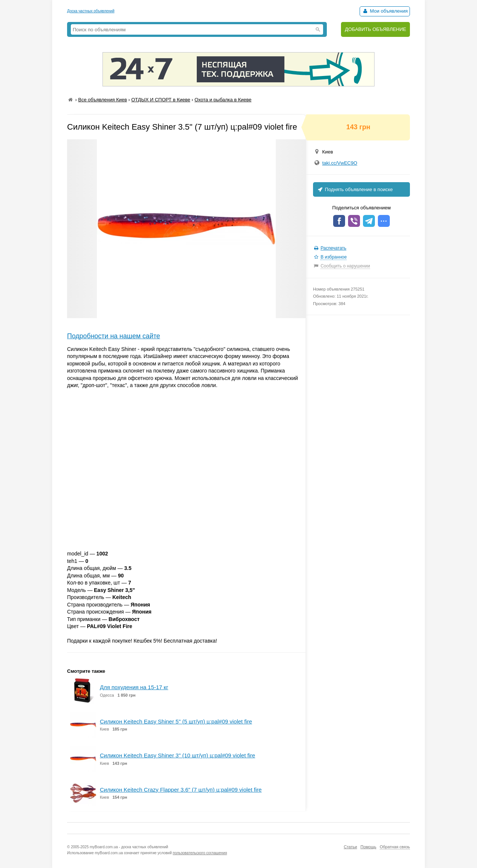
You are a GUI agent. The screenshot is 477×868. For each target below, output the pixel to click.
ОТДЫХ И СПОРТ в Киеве (161, 100)
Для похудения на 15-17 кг (134, 687)
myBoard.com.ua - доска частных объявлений (129, 847)
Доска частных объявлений (91, 11)
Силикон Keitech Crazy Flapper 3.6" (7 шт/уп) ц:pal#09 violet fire (181, 790)
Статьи (350, 847)
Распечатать (333, 248)
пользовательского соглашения (200, 853)
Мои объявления (385, 11)
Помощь (368, 847)
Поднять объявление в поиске (355, 189)
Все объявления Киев (103, 100)
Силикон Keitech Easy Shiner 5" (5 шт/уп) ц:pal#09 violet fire (176, 721)
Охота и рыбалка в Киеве (223, 100)
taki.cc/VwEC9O (340, 163)
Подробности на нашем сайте (114, 336)
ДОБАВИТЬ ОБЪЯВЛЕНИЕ (375, 29)
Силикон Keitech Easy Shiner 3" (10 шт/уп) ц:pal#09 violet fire (178, 755)
